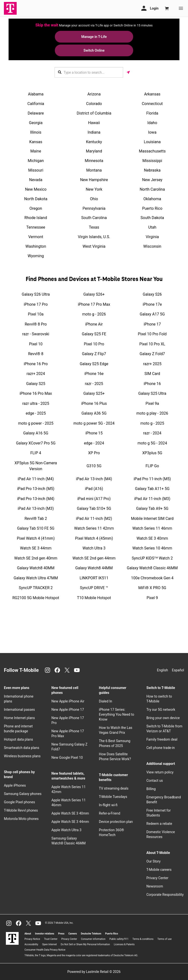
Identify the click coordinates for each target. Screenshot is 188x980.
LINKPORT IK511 (94, 578)
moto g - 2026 (94, 314)
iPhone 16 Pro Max (36, 393)
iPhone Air (94, 324)
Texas (94, 227)
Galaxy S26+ (94, 294)
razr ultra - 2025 (36, 403)
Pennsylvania (94, 208)
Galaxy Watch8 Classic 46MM (152, 568)
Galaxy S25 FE (94, 334)
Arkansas (152, 94)
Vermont (36, 237)
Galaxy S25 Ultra (152, 393)
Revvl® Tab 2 (36, 519)
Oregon (36, 208)
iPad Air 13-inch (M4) (94, 479)
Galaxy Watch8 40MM (36, 568)
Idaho (152, 123)
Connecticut (152, 104)
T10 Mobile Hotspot (94, 598)
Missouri (36, 170)
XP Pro (94, 453)
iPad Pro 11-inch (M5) (152, 479)
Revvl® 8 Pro (36, 324)
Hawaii (94, 123)
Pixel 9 (152, 598)
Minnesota (94, 161)
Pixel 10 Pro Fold (152, 334)
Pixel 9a (152, 403)
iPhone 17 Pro (36, 304)
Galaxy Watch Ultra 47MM (36, 578)
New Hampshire (94, 180)
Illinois (36, 132)
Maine (36, 151)
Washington (36, 246)
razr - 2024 (152, 433)
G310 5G (94, 466)
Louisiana (152, 142)
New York (94, 189)
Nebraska (152, 170)
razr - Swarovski (36, 334)
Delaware (36, 113)
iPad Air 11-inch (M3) (152, 499)
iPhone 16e (94, 374)
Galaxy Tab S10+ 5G (94, 508)
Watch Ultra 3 (94, 548)
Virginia (152, 237)
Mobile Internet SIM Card (152, 519)
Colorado (94, 104)
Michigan (36, 161)
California (36, 104)
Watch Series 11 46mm (152, 528)
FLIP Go (152, 466)
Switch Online (94, 50)
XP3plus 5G (152, 453)
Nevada (36, 180)
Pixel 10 (36, 344)
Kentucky (94, 142)
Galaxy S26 (152, 294)
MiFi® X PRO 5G (152, 588)
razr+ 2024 (36, 374)
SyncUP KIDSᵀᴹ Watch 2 (152, 558)
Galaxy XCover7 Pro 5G (36, 443)
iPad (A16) (94, 489)
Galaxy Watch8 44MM (94, 568)
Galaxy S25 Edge (94, 364)
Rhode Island (36, 218)
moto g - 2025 (152, 423)
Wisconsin (152, 246)
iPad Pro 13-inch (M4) (36, 499)
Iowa (152, 132)
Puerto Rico (152, 208)
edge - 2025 (36, 413)
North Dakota (36, 199)
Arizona (94, 94)
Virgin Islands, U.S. (94, 237)
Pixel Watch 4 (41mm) (36, 538)
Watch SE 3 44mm (36, 548)
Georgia (36, 123)
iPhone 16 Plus (94, 403)
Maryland (94, 151)
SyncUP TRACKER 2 (36, 588)
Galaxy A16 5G (36, 433)
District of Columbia (94, 113)
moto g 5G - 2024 (152, 443)
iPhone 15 (94, 433)
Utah (152, 227)
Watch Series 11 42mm (94, 528)
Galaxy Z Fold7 (152, 354)
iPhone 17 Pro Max (94, 304)
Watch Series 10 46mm (152, 548)
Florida (152, 113)
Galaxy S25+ (94, 393)
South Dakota (152, 218)
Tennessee (36, 227)
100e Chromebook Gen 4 (152, 578)
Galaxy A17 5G (152, 314)
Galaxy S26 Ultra (36, 294)
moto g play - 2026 (152, 413)
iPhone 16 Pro (36, 364)
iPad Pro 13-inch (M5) (36, 489)
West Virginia (94, 246)
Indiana (94, 132)
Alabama (36, 94)
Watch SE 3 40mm (152, 538)
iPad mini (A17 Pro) (94, 499)
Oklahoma (152, 199)
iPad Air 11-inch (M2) (94, 519)
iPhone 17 (152, 324)
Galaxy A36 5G (94, 413)
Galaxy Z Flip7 (94, 354)
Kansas (36, 142)
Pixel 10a (36, 314)
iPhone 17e (152, 304)
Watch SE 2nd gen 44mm (94, 558)
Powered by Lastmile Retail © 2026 (94, 972)
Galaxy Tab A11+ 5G (152, 489)
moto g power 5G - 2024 (94, 423)
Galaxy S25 (36, 384)
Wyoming (36, 256)
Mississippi (152, 161)
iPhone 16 (152, 384)
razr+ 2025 (152, 364)
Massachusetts (152, 151)
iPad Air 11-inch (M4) (36, 479)
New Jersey (152, 180)
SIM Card (152, 374)
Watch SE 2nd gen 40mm (36, 558)
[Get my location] (128, 72)
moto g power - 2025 (36, 423)
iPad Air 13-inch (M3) (36, 508)
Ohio (94, 199)
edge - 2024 (94, 443)
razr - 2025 (94, 384)
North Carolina (152, 189)
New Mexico (36, 189)
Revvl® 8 (36, 354)
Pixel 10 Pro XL (152, 344)
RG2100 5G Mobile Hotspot (36, 598)
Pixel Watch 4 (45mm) (94, 538)
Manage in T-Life (94, 37)
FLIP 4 (36, 453)
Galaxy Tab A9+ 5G (152, 508)
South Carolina (94, 218)
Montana (94, 170)
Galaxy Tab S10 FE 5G (36, 528)
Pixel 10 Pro (94, 344)
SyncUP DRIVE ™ (94, 588)
